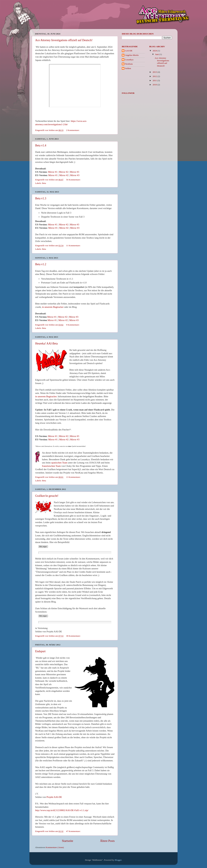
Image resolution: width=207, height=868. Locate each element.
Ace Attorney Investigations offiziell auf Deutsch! (64, 40)
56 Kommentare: (74, 180)
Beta (44, 183)
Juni (157, 54)
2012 (155, 76)
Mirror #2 (64, 172)
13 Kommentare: (74, 477)
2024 (155, 51)
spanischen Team (59, 463)
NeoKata (129, 64)
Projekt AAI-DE (54, 797)
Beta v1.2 (41, 264)
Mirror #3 (75, 172)
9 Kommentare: (73, 325)
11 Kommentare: (74, 246)
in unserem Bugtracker (53, 307)
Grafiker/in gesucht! (47, 496)
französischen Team (51, 466)
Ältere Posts (107, 841)
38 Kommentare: (74, 636)
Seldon (128, 68)
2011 (155, 80)
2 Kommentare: (73, 130)
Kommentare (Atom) (55, 847)
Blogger (118, 860)
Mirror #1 (53, 172)
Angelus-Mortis (132, 55)
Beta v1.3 (41, 198)
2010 (155, 85)
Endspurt (40, 651)
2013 (155, 72)
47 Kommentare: (74, 831)
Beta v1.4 (41, 145)
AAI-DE (129, 51)
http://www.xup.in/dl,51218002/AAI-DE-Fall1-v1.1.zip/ (62, 810)
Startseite (68, 841)
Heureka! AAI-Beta (46, 344)
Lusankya (129, 60)
